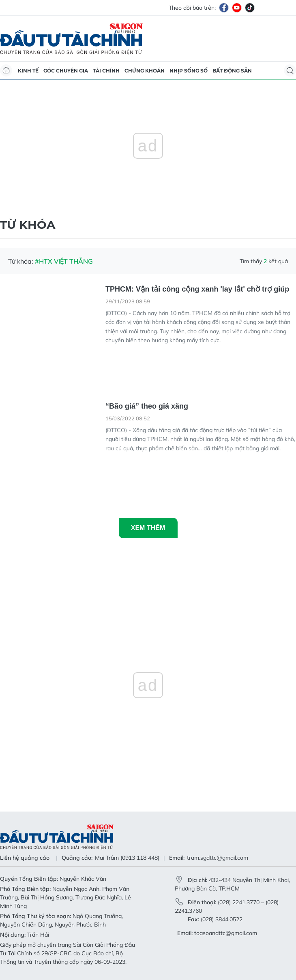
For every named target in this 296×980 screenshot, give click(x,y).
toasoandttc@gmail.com (226, 933)
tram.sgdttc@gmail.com (218, 858)
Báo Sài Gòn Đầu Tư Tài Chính (71, 38)
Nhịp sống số (189, 71)
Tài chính (106, 71)
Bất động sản (232, 71)
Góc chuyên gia (66, 71)
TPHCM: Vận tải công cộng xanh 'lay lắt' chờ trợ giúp (197, 289)
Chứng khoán (145, 71)
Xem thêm (148, 528)
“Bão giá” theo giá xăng (147, 406)
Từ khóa (28, 225)
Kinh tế (28, 71)
